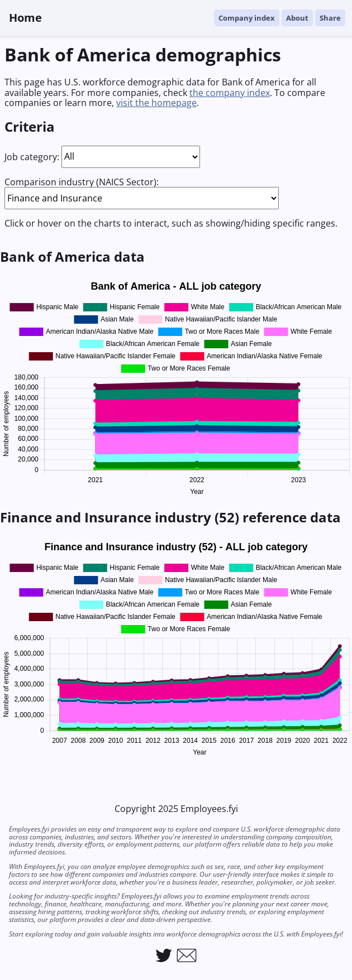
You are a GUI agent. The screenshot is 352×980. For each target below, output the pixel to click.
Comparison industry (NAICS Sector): (82, 182)
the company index (230, 93)
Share (330, 18)
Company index (247, 18)
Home (25, 18)
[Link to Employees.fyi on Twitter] (164, 955)
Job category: (32, 156)
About (297, 18)
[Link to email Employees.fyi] (187, 955)
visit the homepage (156, 103)
